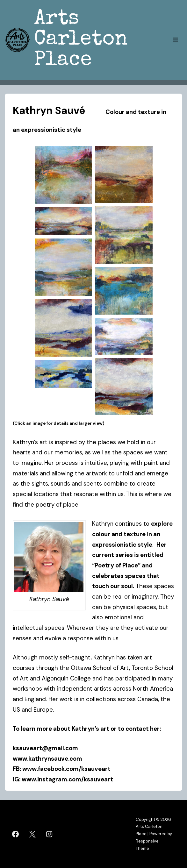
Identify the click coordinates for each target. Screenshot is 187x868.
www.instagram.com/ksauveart (67, 779)
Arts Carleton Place (81, 40)
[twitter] (32, 834)
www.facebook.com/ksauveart (66, 769)
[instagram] (49, 834)
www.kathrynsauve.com (49, 759)
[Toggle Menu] (176, 40)
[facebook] (16, 834)
